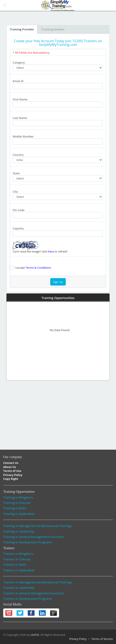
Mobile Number (23, 136)
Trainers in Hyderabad (19, 570)
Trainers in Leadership (19, 588)
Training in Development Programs (28, 542)
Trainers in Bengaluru (18, 554)
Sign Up (58, 282)
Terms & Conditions (38, 268)
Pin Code (19, 210)
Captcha (18, 228)
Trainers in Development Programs (28, 599)
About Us (10, 467)
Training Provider (22, 29)
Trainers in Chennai (17, 559)
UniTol (35, 635)
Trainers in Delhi (15, 565)
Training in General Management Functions (33, 537)
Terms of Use (12, 471)
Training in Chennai (17, 503)
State (16, 173)
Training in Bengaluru (18, 497)
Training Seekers (53, 29)
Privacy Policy (13, 475)
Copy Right (11, 479)
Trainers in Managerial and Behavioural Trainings (37, 582)
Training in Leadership (19, 531)
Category (19, 62)
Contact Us (11, 463)
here (51, 251)
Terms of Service (102, 639)
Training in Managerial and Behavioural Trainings (37, 526)
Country (18, 155)
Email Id (18, 81)
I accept (32, 268)
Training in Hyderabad (19, 514)
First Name (20, 99)
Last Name (20, 118)
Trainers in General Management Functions (34, 593)
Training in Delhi (15, 508)
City (15, 192)
